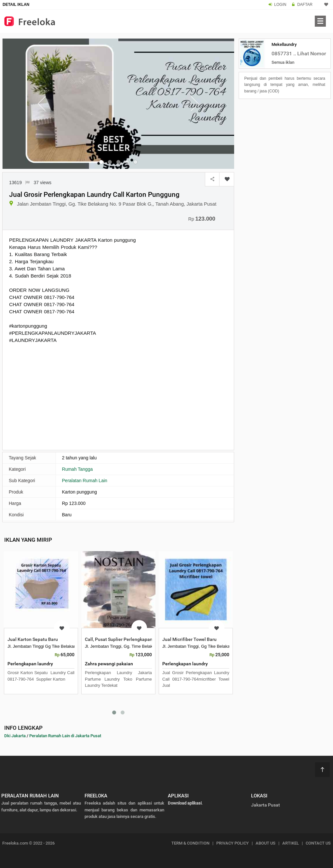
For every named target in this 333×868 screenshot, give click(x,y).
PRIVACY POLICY (233, 843)
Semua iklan (283, 62)
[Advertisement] (118, 396)
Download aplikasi (185, 803)
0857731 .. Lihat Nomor (299, 54)
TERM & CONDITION (190, 843)
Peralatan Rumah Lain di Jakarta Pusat (65, 736)
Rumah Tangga (78, 469)
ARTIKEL (291, 843)
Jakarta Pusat (266, 805)
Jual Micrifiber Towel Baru (189, 639)
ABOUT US (266, 843)
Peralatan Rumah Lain (85, 481)
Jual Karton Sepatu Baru (33, 639)
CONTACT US (318, 843)
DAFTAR (305, 5)
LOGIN (280, 5)
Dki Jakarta (15, 736)
